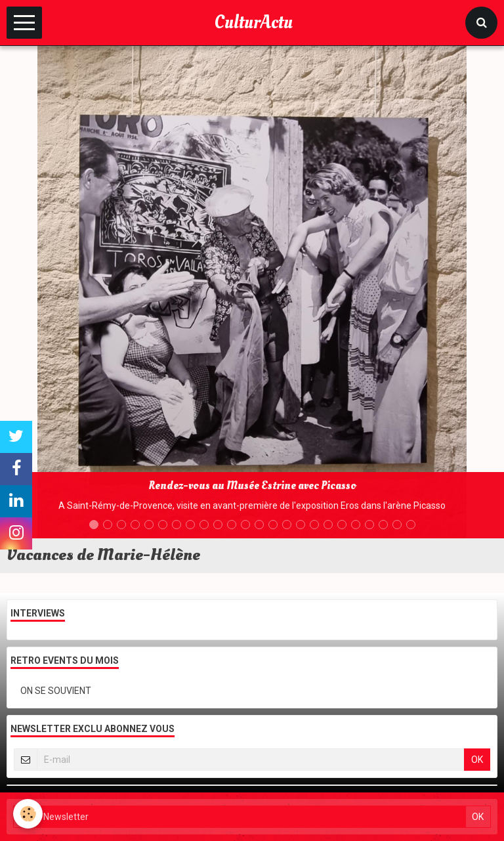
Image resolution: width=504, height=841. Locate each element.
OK (477, 760)
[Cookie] (28, 814)
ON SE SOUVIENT (56, 691)
